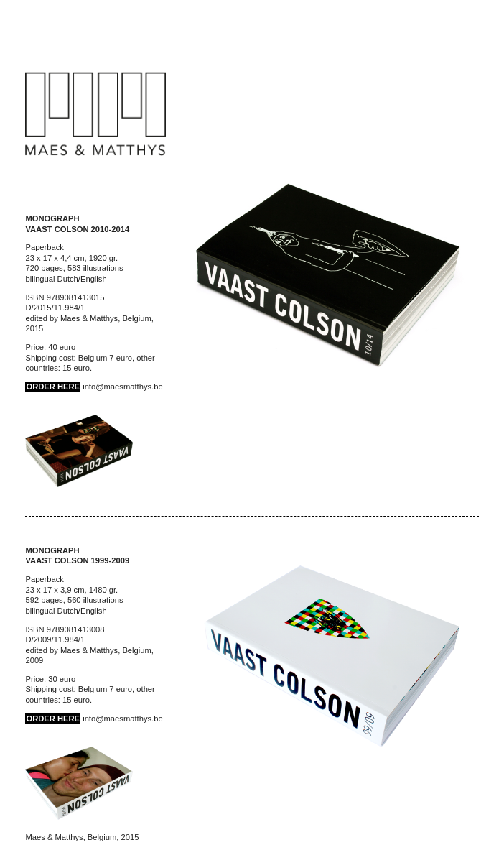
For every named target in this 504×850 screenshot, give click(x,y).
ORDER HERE (53, 387)
